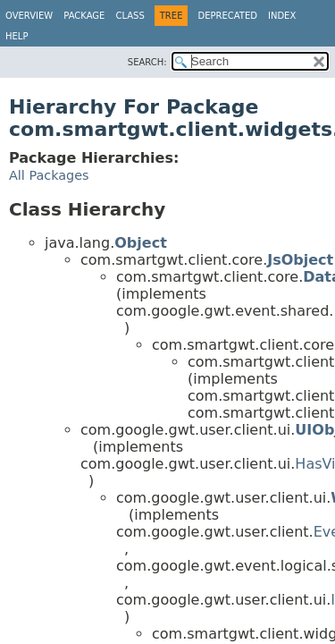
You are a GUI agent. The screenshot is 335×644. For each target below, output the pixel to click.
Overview (29, 16)
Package (84, 16)
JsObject (300, 260)
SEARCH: (147, 62)
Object (141, 243)
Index (282, 16)
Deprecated (227, 16)
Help (17, 36)
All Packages (49, 175)
